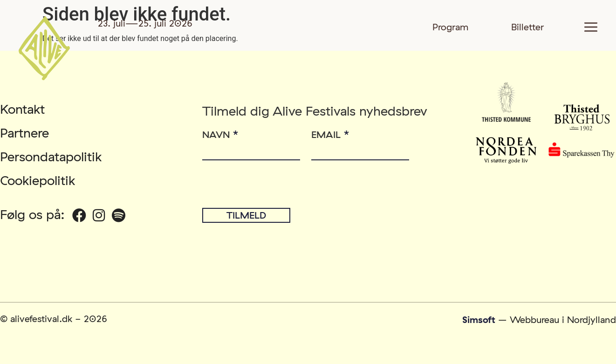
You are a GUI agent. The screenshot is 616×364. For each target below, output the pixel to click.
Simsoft (479, 319)
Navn (220, 133)
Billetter (527, 27)
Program (451, 27)
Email (330, 133)
